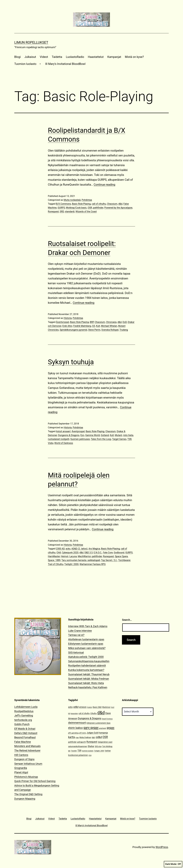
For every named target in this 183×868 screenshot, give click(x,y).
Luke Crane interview (80, 631)
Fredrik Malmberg (82, 326)
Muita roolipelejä (72, 200)
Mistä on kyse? (134, 57)
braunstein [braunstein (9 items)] (74, 713)
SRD (62, 211)
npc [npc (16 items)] (94, 737)
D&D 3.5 (89, 552)
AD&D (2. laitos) (80, 549)
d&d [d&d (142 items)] (101, 713)
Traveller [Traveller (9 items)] (74, 751)
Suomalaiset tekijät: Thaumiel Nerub (89, 674)
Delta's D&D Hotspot (26, 733)
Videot (44, 57)
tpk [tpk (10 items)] (69, 751)
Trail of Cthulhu (56, 564)
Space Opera (121, 556)
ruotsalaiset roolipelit (59, 439)
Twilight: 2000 (71, 564)
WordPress (162, 847)
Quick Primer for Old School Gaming (35, 781)
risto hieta (128, 435)
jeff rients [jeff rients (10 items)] (83, 733)
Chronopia (111, 322)
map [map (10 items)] (77, 737)
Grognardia (21, 768)
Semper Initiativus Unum (28, 764)
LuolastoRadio (75, 57)
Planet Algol (21, 772)
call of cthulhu (99, 204)
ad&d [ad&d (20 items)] (76, 707)
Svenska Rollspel (110, 330)
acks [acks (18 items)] (70, 707)
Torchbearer (124, 560)
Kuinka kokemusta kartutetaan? (86, 670)
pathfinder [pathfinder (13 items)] (72, 742)
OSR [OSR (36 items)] (105, 737)
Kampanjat (114, 57)
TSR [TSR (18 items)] (79, 751)
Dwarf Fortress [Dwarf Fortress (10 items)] (107, 719)
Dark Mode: (173, 864)
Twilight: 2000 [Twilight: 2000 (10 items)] (99, 751)
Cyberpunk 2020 (70, 552)
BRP (92, 322)
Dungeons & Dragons (69, 435)
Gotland (105, 435)
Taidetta (57, 57)
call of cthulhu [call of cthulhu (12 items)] (84, 713)
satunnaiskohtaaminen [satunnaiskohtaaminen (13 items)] (78, 746)
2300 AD (60, 549)
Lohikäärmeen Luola (26, 707)
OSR (90, 208)
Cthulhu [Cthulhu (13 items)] (94, 713)
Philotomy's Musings (26, 777)
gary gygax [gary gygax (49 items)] (91, 728)
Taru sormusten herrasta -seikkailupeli (81, 560)
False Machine (23, 742)
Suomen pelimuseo (80, 439)
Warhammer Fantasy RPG (93, 564)
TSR (129, 439)
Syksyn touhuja (71, 362)
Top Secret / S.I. (109, 560)
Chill (59, 552)
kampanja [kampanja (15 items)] (104, 733)
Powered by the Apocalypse (118, 208)
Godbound (119, 552)
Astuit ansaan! (63, 431)
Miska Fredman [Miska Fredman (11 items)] (85, 737)
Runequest (53, 211)
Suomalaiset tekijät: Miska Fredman (89, 679)
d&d (120, 204)
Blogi (18, 57)
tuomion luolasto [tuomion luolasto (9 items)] (88, 751)
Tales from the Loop (101, 439)
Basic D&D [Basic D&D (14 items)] (97, 707)
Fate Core (108, 552)
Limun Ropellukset (31, 42)
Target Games (119, 439)
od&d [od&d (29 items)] (99, 737)
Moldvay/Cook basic (76, 208)
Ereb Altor (67, 326)
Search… (127, 620)
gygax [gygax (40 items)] (111, 728)
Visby (51, 443)
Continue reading (104, 185)
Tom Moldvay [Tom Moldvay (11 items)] (107, 746)
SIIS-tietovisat (76, 652)
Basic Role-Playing (81, 204)
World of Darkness (64, 443)
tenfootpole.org (23, 720)
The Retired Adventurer (27, 750)
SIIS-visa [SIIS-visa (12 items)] (98, 746)
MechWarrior (84, 556)
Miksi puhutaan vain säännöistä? (87, 648)
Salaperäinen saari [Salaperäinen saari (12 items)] (105, 742)
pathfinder (98, 208)
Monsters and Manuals (27, 746)
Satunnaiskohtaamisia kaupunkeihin (89, 661)
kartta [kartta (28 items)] (72, 737)
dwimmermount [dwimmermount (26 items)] (77, 723)
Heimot (65, 556)
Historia (68, 318)
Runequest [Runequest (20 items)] (92, 742)
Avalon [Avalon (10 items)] (90, 707)
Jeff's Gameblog (24, 715)
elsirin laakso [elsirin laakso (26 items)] (76, 728)
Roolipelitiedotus (24, 711)
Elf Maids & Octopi (25, 729)
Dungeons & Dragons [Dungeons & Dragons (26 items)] (90, 718)
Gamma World (93, 435)
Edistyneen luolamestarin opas (86, 644)
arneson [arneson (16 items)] (83, 707)
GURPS (61, 208)
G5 (94, 326)
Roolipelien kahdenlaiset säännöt (87, 665)
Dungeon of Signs (24, 759)
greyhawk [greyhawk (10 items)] (103, 728)
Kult (98, 326)
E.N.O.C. (98, 552)
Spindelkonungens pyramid (73, 330)
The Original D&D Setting (28, 794)
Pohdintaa (87, 200)
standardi (70, 211)
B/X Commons (63, 204)
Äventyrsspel (63, 322)
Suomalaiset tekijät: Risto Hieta (86, 683)
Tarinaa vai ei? (76, 635)
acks (68, 549)
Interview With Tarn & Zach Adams (88, 626)
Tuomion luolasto (25, 64)
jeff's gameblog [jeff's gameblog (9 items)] (73, 733)
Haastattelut (96, 57)
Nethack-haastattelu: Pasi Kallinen (88, 687)
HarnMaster (54, 556)
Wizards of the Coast (86, 211)
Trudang (124, 330)
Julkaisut (30, 57)
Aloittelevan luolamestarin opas (86, 639)
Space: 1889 (54, 560)
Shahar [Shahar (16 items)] (91, 746)
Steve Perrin (94, 330)
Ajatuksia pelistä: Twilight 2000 (86, 657)
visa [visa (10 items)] (90, 755)
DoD (125, 322)
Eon (82, 435)
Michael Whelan (109, 326)
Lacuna (73, 556)
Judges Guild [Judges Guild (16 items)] (93, 733)
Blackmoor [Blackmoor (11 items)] (106, 707)
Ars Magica (94, 549)
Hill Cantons (21, 755)
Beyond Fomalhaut (25, 737)
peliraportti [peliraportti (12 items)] (81, 742)
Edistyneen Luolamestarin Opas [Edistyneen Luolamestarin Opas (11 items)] (98, 723)
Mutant (118, 435)
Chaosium (112, 204)
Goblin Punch (22, 724)
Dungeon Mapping (25, 799)
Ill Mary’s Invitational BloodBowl (65, 64)
